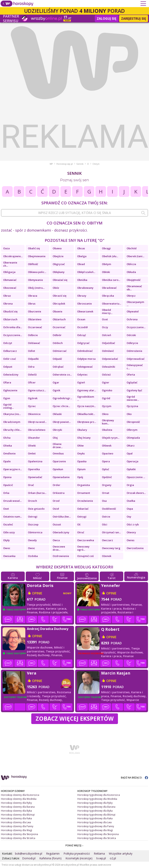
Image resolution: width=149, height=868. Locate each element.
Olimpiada (133, 438)
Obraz (7, 296)
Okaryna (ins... (12, 414)
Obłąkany (59, 272)
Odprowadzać (136, 359)
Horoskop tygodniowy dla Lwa (94, 822)
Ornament (84, 493)
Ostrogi (33, 517)
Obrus (32, 304)
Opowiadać (35, 477)
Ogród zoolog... (8, 406)
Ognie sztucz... (37, 390)
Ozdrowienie (61, 556)
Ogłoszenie (10, 390)
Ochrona (132, 319)
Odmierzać (60, 351)
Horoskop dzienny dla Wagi (17, 830)
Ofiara (7, 382)
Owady (32, 540)
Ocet (105, 319)
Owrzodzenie (135, 548)
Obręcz (131, 296)
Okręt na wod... (37, 422)
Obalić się (34, 248)
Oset (6, 509)
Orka (6, 493)
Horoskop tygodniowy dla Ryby (95, 803)
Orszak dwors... (136, 493)
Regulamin (53, 854)
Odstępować (85, 367)
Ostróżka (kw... (62, 517)
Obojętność (134, 280)
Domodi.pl (29, 858)
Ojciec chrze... (61, 406)
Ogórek (33, 398)
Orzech (32, 501)
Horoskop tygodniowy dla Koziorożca (99, 795)
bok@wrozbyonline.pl (29, 854)
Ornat (106, 493)
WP (51, 164)
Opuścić (8, 485)
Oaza (6, 248)
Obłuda (131, 272)
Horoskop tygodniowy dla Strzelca (97, 838)
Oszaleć (8, 524)
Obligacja (9, 272)
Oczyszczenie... (13, 335)
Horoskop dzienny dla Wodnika (19, 799)
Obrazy (82, 296)
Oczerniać (59, 327)
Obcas (81, 248)
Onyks (81, 453)
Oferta (131, 375)
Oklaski (57, 414)
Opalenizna (35, 461)
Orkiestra (59, 493)
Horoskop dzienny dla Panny (17, 826)
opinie (37, 593)
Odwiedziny (11, 375)
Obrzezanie (84, 304)
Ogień (81, 382)
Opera (106, 461)
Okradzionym (12, 422)
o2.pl (113, 858)
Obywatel (133, 311)
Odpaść (57, 359)
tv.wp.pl (101, 858)
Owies (130, 540)
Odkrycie (132, 343)
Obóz (56, 288)
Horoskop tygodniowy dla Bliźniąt (96, 815)
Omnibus (58, 453)
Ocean (81, 319)
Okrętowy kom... (108, 422)
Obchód (132, 248)
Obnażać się (60, 280)
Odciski (131, 335)
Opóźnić (107, 477)
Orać (31, 485)
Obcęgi (106, 248)
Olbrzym (132, 430)
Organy (107, 485)
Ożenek (107, 556)
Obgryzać (59, 264)
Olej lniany (84, 438)
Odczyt (8, 343)
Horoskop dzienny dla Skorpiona (19, 834)
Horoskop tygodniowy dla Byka (95, 811)
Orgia (130, 485)
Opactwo (108, 453)
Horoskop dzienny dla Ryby (16, 803)
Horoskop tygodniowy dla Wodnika (97, 799)
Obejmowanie (37, 256)
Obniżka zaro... (111, 280)
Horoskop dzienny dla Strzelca (18, 838)
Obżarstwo (35, 319)
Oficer (32, 382)
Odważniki (109, 367)
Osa (104, 501)
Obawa (57, 248)
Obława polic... (37, 272)
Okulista (107, 430)
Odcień (106, 335)
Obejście (58, 256)
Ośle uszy (9, 532)
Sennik (80, 164)
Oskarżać (83, 509)
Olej (55, 438)
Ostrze (106, 517)
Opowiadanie (61, 477)
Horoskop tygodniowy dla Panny (96, 826)
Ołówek (107, 446)
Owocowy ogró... (83, 548)
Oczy (105, 327)
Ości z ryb (133, 524)
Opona (7, 477)
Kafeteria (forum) (50, 858)
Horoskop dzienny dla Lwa (16, 822)
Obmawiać (10, 280)
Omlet (32, 453)
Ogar (56, 382)
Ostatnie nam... (12, 517)
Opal (130, 453)
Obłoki (106, 272)
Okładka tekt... (86, 414)
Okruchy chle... (12, 430)
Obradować (109, 288)
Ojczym (107, 406)
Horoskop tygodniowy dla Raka (95, 818)
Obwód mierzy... (107, 311)
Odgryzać (83, 343)
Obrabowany (85, 288)
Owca (56, 540)
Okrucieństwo (37, 430)
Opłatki (131, 469)
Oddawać (34, 343)
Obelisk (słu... (110, 256)
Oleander (34, 438)
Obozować (10, 288)
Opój (80, 477)
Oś (79, 524)
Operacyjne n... (12, 469)
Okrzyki (57, 430)
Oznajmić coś (85, 556)
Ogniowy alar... (87, 390)
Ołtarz (131, 446)
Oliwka (8, 446)
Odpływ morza (86, 359)
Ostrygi (82, 517)
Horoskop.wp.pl (65, 164)
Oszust (57, 524)
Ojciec (32, 406)
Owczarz (107, 540)
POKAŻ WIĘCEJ (74, 845)
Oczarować (35, 327)
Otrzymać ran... (111, 532)
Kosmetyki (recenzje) (79, 858)
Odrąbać (58, 367)
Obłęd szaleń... (86, 272)
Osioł (56, 509)
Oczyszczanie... (136, 327)
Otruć (81, 532)
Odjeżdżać (108, 343)
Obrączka (108, 296)
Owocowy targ (111, 548)
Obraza (33, 296)
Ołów (80, 446)
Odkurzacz (10, 351)
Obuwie (57, 311)
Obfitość (33, 264)
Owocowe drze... (59, 548)
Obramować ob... (134, 288)
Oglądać (132, 382)
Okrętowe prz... (87, 422)
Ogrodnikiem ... (86, 398)
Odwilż (32, 375)
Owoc (7, 548)
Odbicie (33, 335)
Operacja (132, 461)
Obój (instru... (36, 288)
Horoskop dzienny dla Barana (18, 807)
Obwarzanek (85, 311)
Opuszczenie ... (136, 477)
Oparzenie (59, 461)
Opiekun (58, 469)
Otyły (6, 540)
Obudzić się (10, 311)
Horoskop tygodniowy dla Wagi (95, 830)
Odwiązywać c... (135, 367)
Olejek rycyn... (111, 438)
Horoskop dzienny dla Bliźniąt (18, 815)
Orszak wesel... (12, 501)
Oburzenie (35, 311)
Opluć (105, 469)
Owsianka (9, 556)
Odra (31, 367)
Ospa (130, 509)
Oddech (58, 343)
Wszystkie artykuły (121, 854)
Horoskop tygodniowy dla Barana (96, 807)
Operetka (34, 469)
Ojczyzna (132, 406)
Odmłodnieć (85, 351)
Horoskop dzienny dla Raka (16, 818)
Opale (7, 461)
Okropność (133, 422)
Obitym (106, 264)
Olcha (7, 438)
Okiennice (34, 414)
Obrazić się (59, 296)
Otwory (131, 532)
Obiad (81, 264)
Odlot (31, 351)
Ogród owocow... (133, 398)
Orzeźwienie (85, 501)
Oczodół (82, 327)
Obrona (8, 304)
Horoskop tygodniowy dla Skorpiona (98, 834)
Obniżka (82, 280)
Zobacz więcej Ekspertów (75, 719)
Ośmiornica (35, 532)
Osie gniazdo (36, 509)
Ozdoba (33, 556)
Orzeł (56, 501)
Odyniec (82, 375)
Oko (129, 414)
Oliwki (32, 446)
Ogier (106, 382)
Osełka (131, 501)
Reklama (99, 854)
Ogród (106, 398)
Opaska (82, 461)
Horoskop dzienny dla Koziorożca (20, 795)
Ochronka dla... (13, 327)
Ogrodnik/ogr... (62, 398)
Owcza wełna (86, 540)
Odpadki (33, 359)
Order (56, 485)
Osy (129, 517)
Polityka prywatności (77, 854)
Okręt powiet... (62, 422)
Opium (81, 469)
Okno (105, 414)
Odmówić (108, 351)
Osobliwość (109, 509)
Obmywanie (35, 280)
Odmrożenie (134, 351)
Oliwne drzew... (58, 446)
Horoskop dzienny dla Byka (16, 811)
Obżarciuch (10, 319)
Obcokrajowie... (13, 256)
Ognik (56, 390)
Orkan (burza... (37, 493)
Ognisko (107, 390)
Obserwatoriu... (112, 304)
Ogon (7, 398)
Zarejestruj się (134, 19)
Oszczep (33, 524)
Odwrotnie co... (62, 375)
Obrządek (59, 304)
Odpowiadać (110, 359)
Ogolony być (134, 390)
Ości (105, 524)
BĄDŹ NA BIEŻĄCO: (134, 778)
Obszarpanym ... (135, 304)
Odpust (8, 367)
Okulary (82, 430)
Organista (84, 485)
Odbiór (57, 335)
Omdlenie (9, 453)
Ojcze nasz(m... (86, 406)
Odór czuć (9, 359)
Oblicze (131, 264)
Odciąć (82, 335)
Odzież (106, 375)
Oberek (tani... (135, 256)
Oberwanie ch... (10, 264)
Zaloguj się (107, 19)
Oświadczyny (61, 532)
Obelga (82, 256)
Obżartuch (59, 319)
